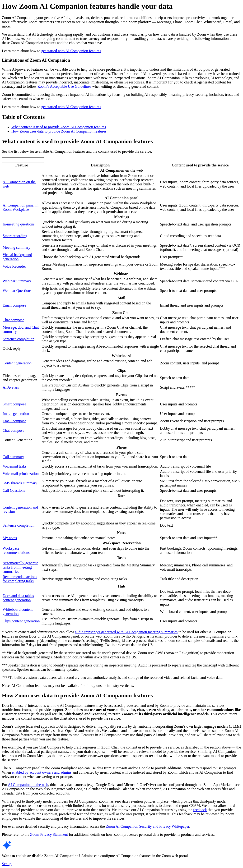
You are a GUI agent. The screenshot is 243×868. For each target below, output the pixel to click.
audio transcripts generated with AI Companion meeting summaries (126, 632)
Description (100, 165)
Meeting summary (16, 247)
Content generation (17, 363)
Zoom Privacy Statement (49, 834)
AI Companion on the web (28, 785)
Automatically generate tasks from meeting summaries (20, 567)
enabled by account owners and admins (42, 772)
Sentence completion (19, 339)
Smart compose (14, 404)
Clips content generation (21, 621)
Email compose (14, 305)
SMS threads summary (20, 483)
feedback (200, 810)
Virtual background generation (17, 257)
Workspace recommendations (16, 550)
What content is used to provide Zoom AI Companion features (59, 127)
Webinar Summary (17, 281)
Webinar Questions (17, 291)
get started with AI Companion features (71, 51)
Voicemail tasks (15, 466)
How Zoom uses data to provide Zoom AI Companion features (59, 131)
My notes (10, 538)
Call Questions (14, 490)
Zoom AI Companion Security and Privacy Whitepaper (148, 826)
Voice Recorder (14, 266)
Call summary (13, 457)
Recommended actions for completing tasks (20, 579)
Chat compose (13, 320)
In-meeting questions (19, 224)
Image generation (16, 414)
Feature (22, 165)
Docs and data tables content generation (18, 598)
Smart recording (15, 236)
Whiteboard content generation (18, 612)
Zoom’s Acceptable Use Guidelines (64, 86)
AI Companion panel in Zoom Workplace (21, 207)
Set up (7, 864)
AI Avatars (11, 387)
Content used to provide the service (200, 165)
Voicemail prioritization (21, 474)
